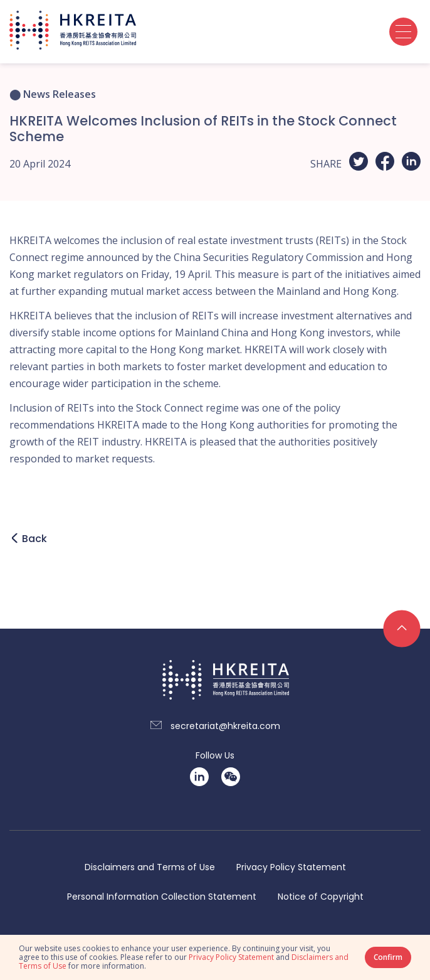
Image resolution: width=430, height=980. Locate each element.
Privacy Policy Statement (291, 867)
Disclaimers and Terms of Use (150, 867)
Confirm (388, 957)
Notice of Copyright (321, 897)
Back (34, 539)
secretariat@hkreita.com (225, 726)
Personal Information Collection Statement (162, 897)
